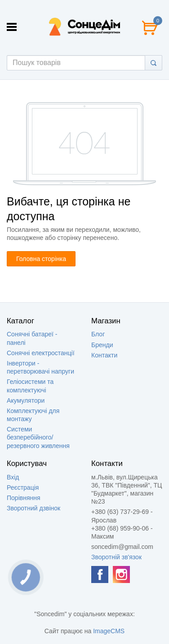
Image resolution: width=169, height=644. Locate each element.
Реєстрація (23, 487)
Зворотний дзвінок (33, 508)
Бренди (102, 345)
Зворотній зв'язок (116, 557)
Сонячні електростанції (41, 353)
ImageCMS (109, 631)
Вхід (13, 477)
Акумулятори (26, 400)
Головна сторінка (41, 259)
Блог (98, 334)
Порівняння (24, 498)
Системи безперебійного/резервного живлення (38, 437)
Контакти (104, 355)
